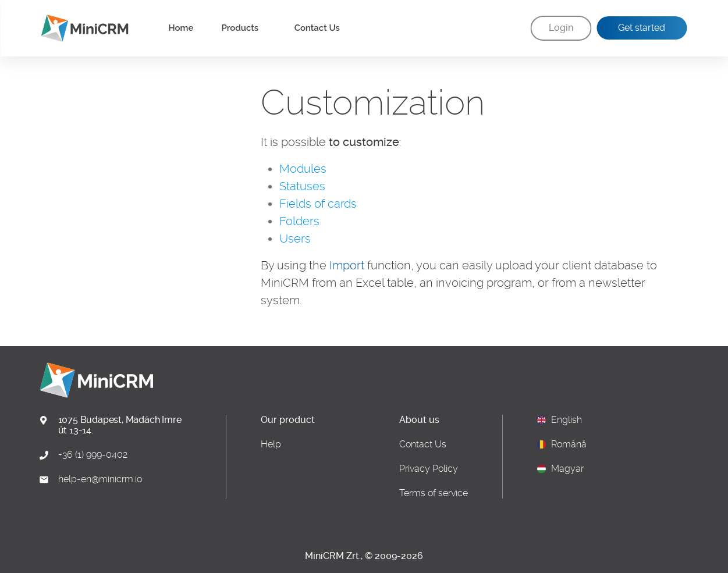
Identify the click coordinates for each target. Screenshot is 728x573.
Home (181, 28)
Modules (303, 169)
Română (569, 444)
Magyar (567, 469)
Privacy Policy (429, 469)
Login (561, 28)
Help (271, 444)
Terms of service (434, 493)
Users (295, 239)
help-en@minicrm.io (100, 479)
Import (347, 265)
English (567, 420)
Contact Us (317, 28)
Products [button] (241, 28)
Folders (299, 221)
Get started (642, 28)
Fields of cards (318, 204)
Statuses (302, 186)
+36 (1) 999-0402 (93, 455)
